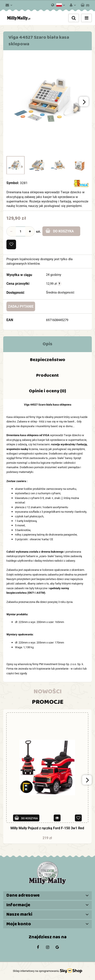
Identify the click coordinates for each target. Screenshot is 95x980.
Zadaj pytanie (21, 306)
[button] (85, 4)
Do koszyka (60, 231)
